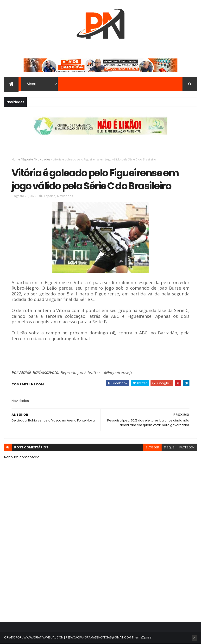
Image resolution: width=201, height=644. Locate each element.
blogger (152, 447)
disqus (169, 447)
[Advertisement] (101, 575)
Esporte (28, 159)
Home (16, 159)
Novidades (43, 159)
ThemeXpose (142, 637)
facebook (187, 447)
